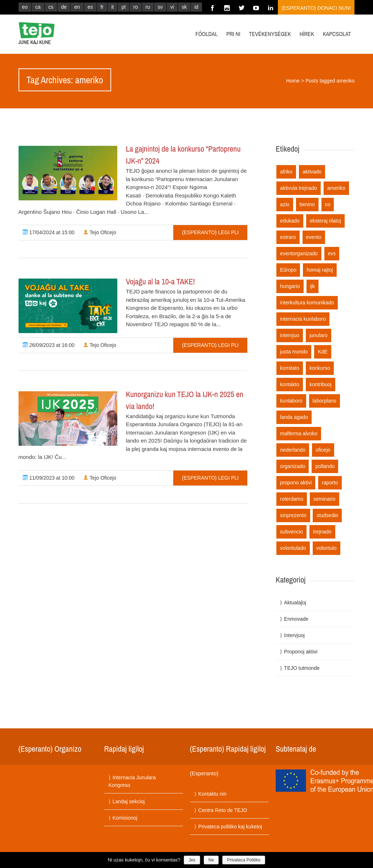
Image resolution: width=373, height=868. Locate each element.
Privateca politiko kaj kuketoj (230, 827)
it (112, 7)
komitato (290, 368)
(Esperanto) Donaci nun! (316, 8)
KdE (323, 352)
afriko (286, 172)
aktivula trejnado (299, 188)
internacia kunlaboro (303, 319)
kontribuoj (321, 384)
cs (51, 7)
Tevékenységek (270, 34)
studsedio (327, 515)
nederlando (293, 450)
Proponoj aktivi (301, 652)
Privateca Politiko (244, 860)
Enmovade (296, 619)
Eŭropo (288, 270)
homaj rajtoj (320, 270)
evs (332, 253)
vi (172, 7)
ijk (313, 286)
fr (102, 7)
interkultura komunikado (307, 303)
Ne (211, 860)
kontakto (290, 384)
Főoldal (206, 34)
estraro (288, 237)
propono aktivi (296, 483)
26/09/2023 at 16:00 (49, 345)
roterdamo (292, 499)
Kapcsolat (337, 34)
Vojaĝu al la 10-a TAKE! (161, 281)
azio (285, 204)
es (90, 7)
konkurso (320, 368)
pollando (325, 466)
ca (38, 7)
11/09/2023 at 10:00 (49, 478)
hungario (290, 286)
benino (307, 204)
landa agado (294, 417)
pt (123, 7)
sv (160, 7)
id (196, 7)
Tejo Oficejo (100, 232)
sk (184, 7)
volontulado (293, 548)
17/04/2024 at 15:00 (49, 232)
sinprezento (293, 515)
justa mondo (294, 352)
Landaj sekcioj (129, 801)
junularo (319, 335)
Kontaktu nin (212, 794)
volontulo (327, 548)
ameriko (336, 188)
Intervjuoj (294, 635)
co (328, 204)
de (64, 7)
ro (135, 7)
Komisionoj (125, 818)
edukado (290, 221)
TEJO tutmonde (302, 668)
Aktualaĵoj (295, 603)
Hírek (307, 34)
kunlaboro (291, 401)
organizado (293, 466)
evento (314, 237)
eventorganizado (299, 253)
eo (25, 7)
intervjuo (290, 335)
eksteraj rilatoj (325, 221)
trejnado (322, 532)
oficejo (323, 450)
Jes (192, 860)
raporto (330, 483)
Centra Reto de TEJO (223, 810)
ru (148, 7)
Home (293, 81)
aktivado (312, 172)
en (77, 7)
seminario (325, 499)
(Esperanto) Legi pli (210, 232)
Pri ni (233, 34)
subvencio (291, 532)
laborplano (325, 401)
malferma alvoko (299, 433)
